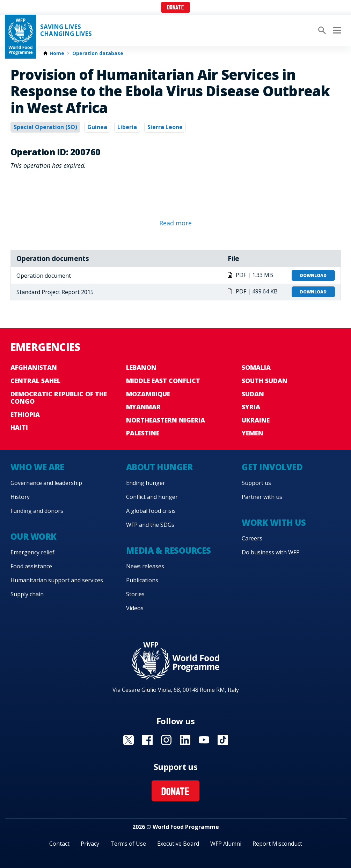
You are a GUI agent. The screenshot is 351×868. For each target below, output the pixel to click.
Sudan (253, 394)
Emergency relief (32, 552)
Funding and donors (37, 511)
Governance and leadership (46, 483)
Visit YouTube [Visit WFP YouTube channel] (204, 740)
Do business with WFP (271, 552)
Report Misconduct (277, 844)
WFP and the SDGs (150, 525)
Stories (135, 594)
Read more (175, 223)
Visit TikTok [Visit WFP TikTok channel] (223, 740)
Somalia (256, 367)
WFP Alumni (226, 844)
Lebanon (141, 367)
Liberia (127, 127)
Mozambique (148, 394)
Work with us (274, 522)
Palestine (143, 433)
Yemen (253, 433)
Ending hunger (146, 483)
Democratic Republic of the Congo (59, 398)
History (20, 497)
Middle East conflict (163, 381)
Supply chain (27, 594)
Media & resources (169, 550)
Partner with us (262, 497)
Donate (175, 8)
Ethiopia (25, 414)
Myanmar (143, 407)
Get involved (272, 467)
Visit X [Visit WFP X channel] (129, 740)
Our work (34, 536)
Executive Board (178, 844)
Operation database (98, 53)
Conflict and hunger (152, 497)
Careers (252, 538)
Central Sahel (35, 381)
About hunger (159, 467)
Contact (59, 844)
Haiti (19, 427)
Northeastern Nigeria (166, 420)
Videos (135, 608)
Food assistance (31, 566)
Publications (142, 580)
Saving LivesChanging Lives (66, 30)
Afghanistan (34, 367)
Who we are (37, 467)
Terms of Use (128, 844)
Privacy (90, 844)
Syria (251, 407)
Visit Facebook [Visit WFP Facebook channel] (147, 740)
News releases (145, 566)
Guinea (97, 127)
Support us (256, 483)
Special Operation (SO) (45, 127)
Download (313, 275)
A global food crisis (151, 511)
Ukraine (256, 420)
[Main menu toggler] (336, 30)
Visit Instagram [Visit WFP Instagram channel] (166, 740)
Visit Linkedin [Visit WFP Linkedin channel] (185, 740)
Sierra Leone (165, 127)
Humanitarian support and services (57, 580)
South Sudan (265, 381)
